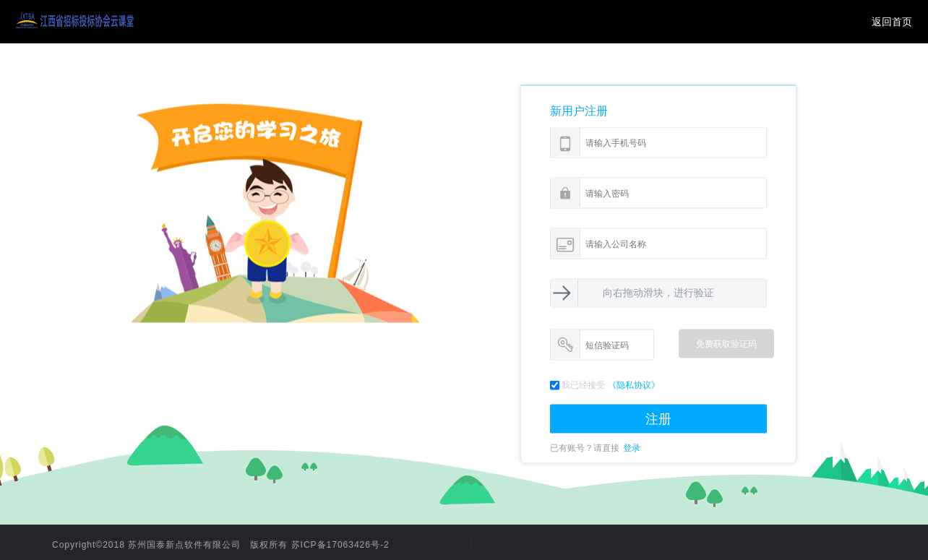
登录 (632, 448)
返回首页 (892, 22)
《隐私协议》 (634, 385)
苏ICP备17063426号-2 (340, 545)
